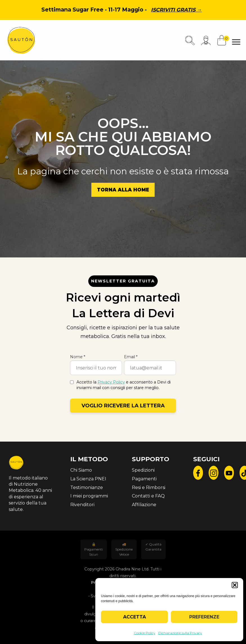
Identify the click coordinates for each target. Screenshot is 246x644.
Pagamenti (144, 479)
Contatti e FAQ (148, 496)
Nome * (78, 357)
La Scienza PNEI (88, 479)
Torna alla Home (123, 190)
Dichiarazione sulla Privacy (180, 633)
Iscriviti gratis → (176, 10)
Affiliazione (144, 505)
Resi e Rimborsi (149, 487)
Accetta (135, 617)
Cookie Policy (145, 633)
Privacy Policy (111, 382)
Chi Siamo (81, 470)
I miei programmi (89, 496)
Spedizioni (143, 470)
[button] (235, 585)
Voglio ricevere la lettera (123, 406)
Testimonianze (87, 487)
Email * (131, 357)
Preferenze (204, 617)
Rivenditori (82, 505)
